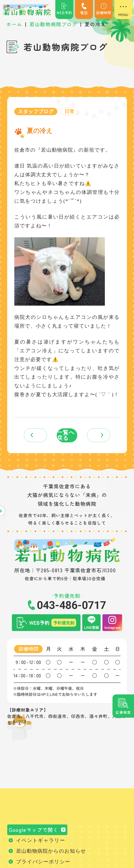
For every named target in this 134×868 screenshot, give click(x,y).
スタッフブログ (36, 112)
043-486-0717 (71, 606)
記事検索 (123, 712)
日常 (70, 112)
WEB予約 (64, 9)
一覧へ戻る (66, 436)
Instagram (112, 628)
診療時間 (104, 9)
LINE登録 (91, 628)
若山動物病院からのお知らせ (51, 852)
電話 (84, 9)
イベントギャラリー (41, 841)
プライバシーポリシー (43, 862)
